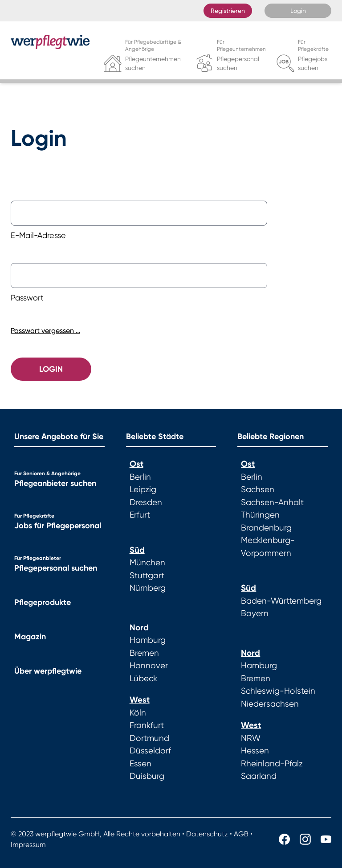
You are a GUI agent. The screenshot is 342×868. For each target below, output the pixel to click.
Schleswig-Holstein (278, 691)
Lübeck (143, 679)
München (147, 563)
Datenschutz (207, 834)
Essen (140, 764)
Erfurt (140, 515)
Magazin (30, 637)
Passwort (27, 298)
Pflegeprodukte (43, 602)
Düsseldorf (150, 751)
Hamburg (148, 640)
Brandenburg (266, 528)
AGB (241, 834)
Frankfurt (147, 725)
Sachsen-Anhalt (272, 502)
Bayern (255, 613)
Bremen (144, 653)
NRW (251, 738)
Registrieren (228, 11)
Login (298, 11)
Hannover (149, 666)
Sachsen (258, 490)
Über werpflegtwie (48, 671)
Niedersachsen (270, 704)
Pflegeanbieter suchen (55, 483)
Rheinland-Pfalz (272, 764)
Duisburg (147, 776)
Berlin (140, 477)
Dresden (146, 502)
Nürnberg (148, 588)
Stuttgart (147, 576)
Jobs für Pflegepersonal (58, 526)
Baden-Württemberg (281, 601)
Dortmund (149, 738)
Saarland (259, 776)
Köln (138, 713)
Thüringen (260, 515)
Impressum (28, 845)
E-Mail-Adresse (38, 235)
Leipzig (143, 490)
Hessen (255, 751)
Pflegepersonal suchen (56, 568)
